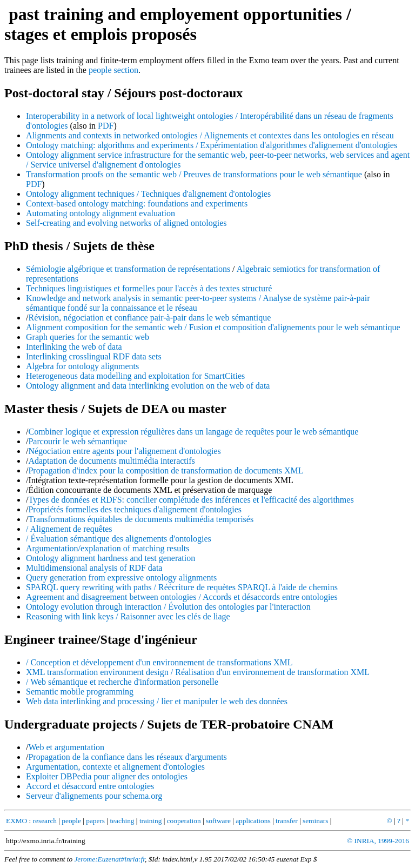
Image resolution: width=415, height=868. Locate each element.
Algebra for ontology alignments (82, 366)
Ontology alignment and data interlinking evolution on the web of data (148, 386)
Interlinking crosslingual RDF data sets (94, 356)
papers (95, 821)
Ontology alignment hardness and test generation (111, 558)
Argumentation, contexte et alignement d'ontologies (115, 767)
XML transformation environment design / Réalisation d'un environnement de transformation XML (198, 672)
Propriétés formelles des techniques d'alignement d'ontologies (135, 509)
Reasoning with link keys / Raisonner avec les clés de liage (128, 616)
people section (113, 70)
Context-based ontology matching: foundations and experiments (137, 203)
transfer (287, 821)
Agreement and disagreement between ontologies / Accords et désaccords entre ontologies (182, 597)
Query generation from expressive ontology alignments (121, 577)
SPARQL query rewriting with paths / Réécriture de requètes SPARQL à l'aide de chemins (182, 587)
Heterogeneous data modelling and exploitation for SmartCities (135, 376)
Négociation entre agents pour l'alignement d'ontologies (124, 451)
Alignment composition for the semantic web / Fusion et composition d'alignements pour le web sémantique (213, 327)
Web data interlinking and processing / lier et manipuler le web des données (157, 701)
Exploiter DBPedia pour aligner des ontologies (107, 776)
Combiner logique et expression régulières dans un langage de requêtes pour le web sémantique (193, 432)
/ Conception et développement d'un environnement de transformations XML (159, 662)
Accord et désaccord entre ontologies (90, 786)
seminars (315, 821)
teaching (122, 821)
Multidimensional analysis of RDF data (94, 568)
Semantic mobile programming (80, 692)
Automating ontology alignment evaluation (101, 213)
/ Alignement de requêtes (69, 529)
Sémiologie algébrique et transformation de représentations (128, 269)
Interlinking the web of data (74, 347)
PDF (106, 126)
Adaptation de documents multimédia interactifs (111, 461)
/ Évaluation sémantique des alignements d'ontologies (119, 539)
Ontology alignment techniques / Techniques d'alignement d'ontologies (148, 194)
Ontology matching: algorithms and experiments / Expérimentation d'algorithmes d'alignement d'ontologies (212, 145)
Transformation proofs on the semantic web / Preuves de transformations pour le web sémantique (194, 174)
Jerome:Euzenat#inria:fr (109, 859)
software (218, 821)
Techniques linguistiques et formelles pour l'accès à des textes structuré (149, 288)
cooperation (184, 821)
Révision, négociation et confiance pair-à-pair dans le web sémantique (149, 318)
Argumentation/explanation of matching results (108, 548)
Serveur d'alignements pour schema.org (94, 796)
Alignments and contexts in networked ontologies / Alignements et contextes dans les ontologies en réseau (210, 135)
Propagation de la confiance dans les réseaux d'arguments (127, 757)
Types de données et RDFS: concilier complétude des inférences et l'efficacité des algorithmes (191, 500)
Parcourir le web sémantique (78, 441)
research (45, 821)
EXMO (16, 821)
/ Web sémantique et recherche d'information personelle (122, 682)
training (150, 821)
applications (253, 821)
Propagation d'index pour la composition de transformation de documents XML (166, 470)
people (71, 821)
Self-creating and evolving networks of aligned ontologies (126, 223)
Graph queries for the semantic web (88, 337)
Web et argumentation (66, 747)
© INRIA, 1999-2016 (378, 841)
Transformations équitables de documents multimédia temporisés (141, 519)
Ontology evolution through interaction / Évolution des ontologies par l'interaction (168, 607)
